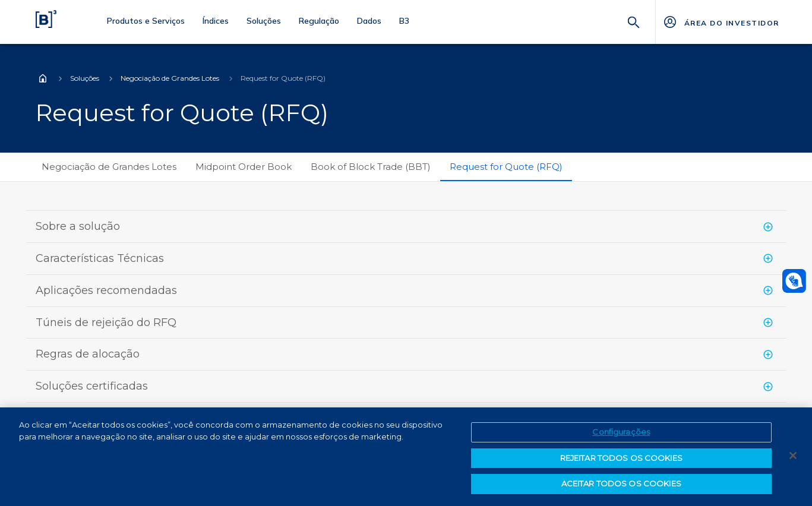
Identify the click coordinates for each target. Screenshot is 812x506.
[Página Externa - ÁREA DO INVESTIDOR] (721, 22)
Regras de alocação (88, 354)
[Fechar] (793, 456)
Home (43, 78)
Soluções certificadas (92, 386)
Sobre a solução (78, 226)
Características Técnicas (100, 258)
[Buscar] (634, 21)
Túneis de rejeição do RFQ (106, 322)
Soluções (85, 78)
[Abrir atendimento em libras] (794, 281)
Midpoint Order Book (244, 167)
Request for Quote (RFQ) (506, 167)
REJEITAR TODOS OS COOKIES (621, 458)
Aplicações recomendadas (106, 290)
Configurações (621, 432)
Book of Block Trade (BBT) (371, 167)
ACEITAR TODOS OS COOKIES (621, 483)
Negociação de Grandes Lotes (170, 78)
